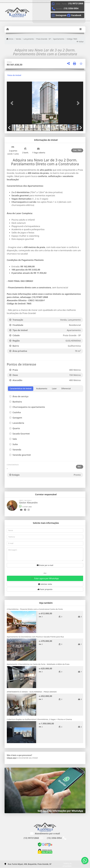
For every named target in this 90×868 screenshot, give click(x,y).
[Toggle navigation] (81, 29)
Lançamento (29, 39)
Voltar (80, 42)
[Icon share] (59, 15)
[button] (13, 103)
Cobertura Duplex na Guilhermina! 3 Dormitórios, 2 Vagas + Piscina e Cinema (39, 719)
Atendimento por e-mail (45, 834)
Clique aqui (12, 758)
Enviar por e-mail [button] (45, 565)
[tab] (14, 75)
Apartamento (59, 39)
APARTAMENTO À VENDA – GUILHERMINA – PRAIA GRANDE (32, 692)
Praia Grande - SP (44, 39)
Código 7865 (72, 39)
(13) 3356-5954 (71, 8)
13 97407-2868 (25, 507)
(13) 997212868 (76, 3)
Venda (18, 39)
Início (10, 39)
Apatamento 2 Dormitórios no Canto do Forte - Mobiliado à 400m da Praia (38, 664)
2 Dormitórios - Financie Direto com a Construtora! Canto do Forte (35, 609)
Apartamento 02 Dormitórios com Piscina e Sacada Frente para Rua (35, 637)
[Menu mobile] (8, 29)
